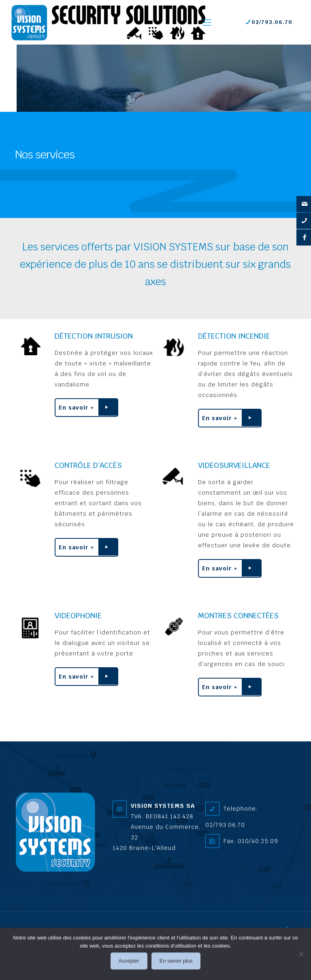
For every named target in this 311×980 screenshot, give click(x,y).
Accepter (129, 961)
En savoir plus (176, 961)
